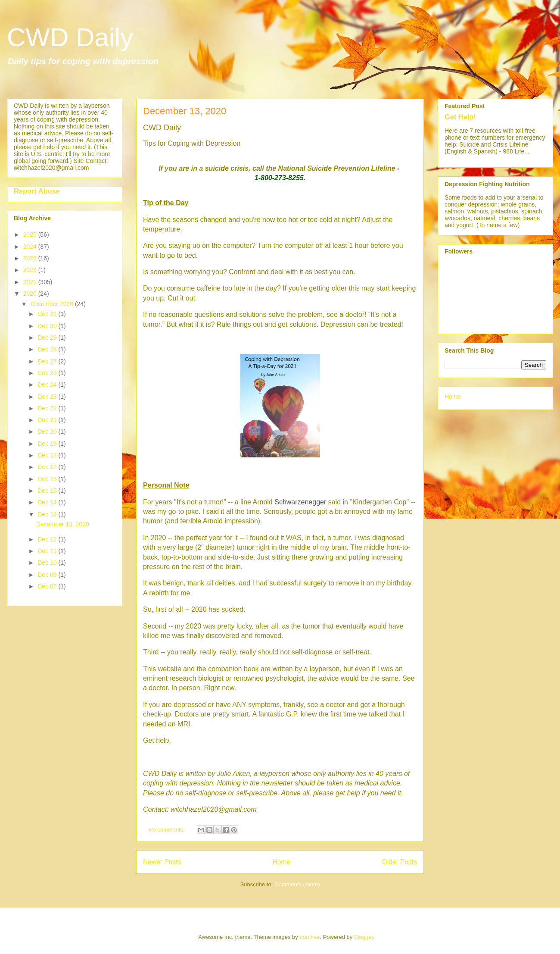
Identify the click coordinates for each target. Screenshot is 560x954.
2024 (31, 247)
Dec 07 (48, 586)
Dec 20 (48, 432)
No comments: (167, 830)
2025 (31, 235)
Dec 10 (48, 563)
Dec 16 (48, 479)
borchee (310, 937)
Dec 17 (48, 467)
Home (282, 862)
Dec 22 (48, 408)
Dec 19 (48, 444)
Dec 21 (48, 420)
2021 (31, 282)
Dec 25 (48, 373)
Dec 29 (48, 338)
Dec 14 (48, 502)
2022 (31, 270)
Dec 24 (48, 385)
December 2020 (53, 304)
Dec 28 (48, 349)
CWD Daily (70, 37)
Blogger (364, 937)
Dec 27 (48, 361)
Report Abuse (37, 191)
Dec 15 (48, 491)
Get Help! (460, 117)
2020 (31, 294)
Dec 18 (48, 455)
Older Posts (400, 862)
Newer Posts (162, 862)
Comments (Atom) (297, 884)
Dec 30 (48, 326)
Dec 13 (48, 514)
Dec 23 (48, 397)
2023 (31, 258)
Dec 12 (48, 539)
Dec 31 (48, 314)
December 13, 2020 (185, 111)
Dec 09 (48, 575)
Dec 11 (48, 551)
